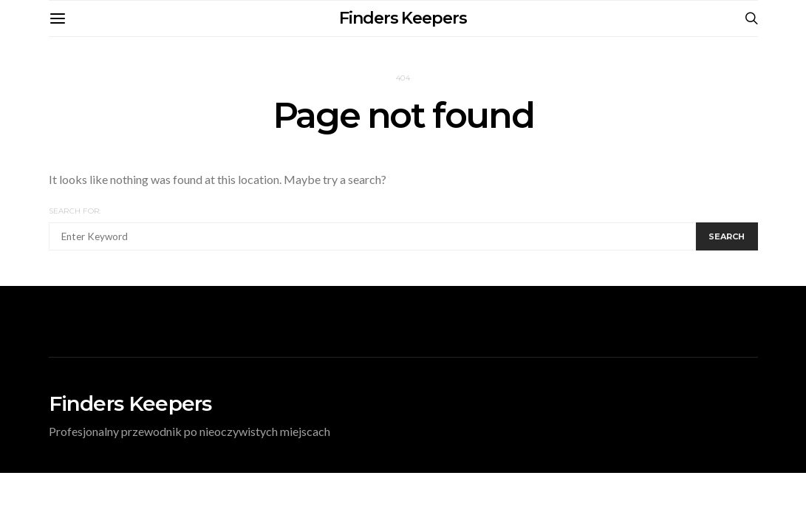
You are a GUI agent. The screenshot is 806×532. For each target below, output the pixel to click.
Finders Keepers (403, 18)
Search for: (75, 211)
